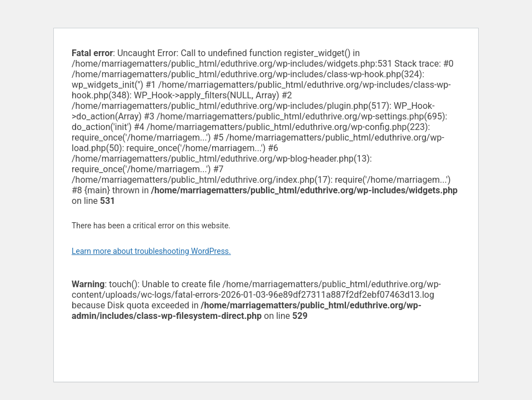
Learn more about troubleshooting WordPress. (151, 251)
